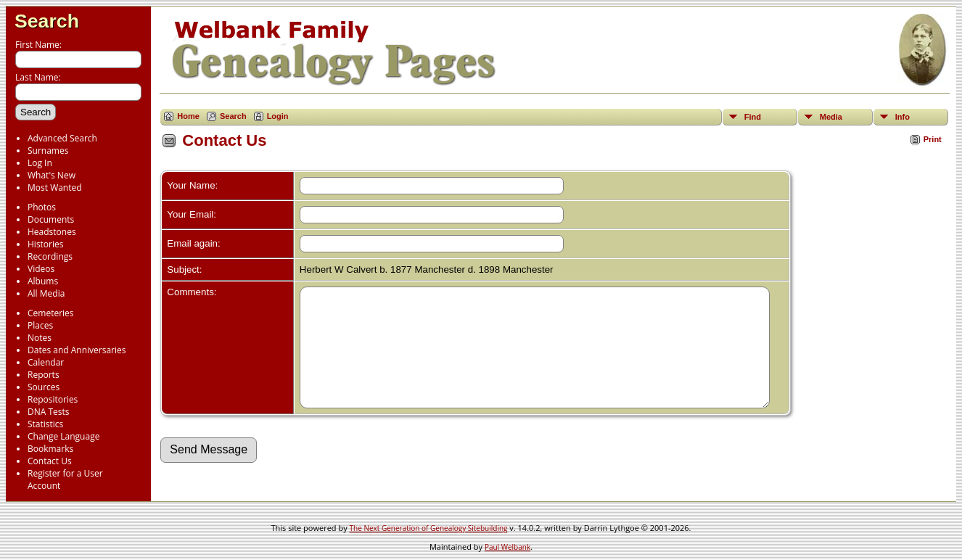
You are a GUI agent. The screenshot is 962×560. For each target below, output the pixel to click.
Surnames (48, 151)
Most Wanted (55, 188)
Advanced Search (62, 138)
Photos (42, 207)
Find (753, 117)
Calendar (46, 362)
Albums (43, 281)
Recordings (50, 256)
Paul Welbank (507, 547)
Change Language (63, 436)
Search (47, 21)
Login (278, 116)
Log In (40, 163)
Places (40, 325)
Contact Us (50, 461)
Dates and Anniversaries (77, 350)
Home (188, 116)
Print (933, 139)
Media (831, 117)
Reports (44, 375)
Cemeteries (51, 313)
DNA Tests (49, 412)
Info (903, 117)
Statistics (45, 424)
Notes (40, 338)
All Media (46, 293)
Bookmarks (50, 449)
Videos (41, 269)
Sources (44, 387)
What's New (52, 175)
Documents (51, 219)
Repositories (53, 399)
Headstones (52, 232)
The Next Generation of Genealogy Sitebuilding (429, 528)
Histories (45, 244)
